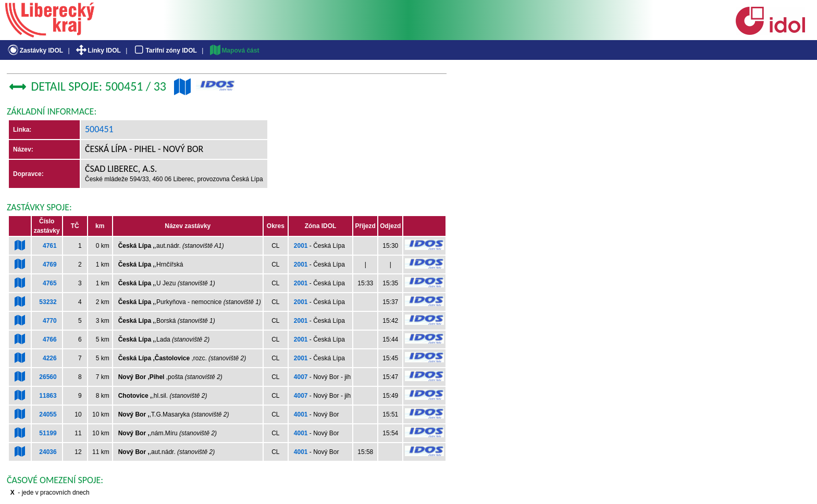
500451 (99, 129)
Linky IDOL (98, 51)
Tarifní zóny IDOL (165, 51)
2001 (301, 246)
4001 (301, 414)
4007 (301, 377)
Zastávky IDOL (35, 51)
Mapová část (234, 51)
